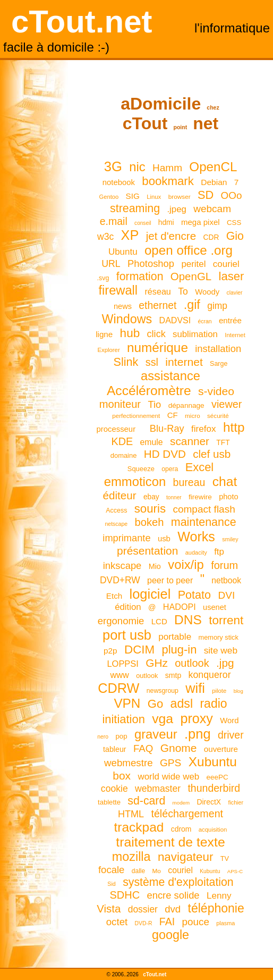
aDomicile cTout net (170, 114)
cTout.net (82, 22)
